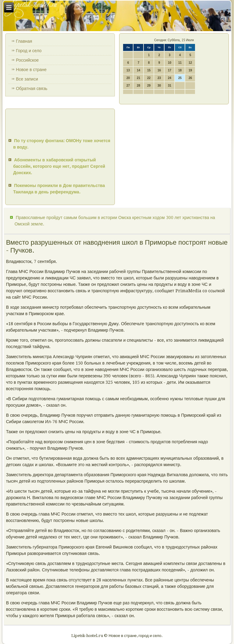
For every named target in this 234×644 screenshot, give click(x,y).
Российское (27, 60)
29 (149, 86)
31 (170, 86)
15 (149, 70)
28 (138, 86)
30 (159, 86)
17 (170, 70)
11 (180, 63)
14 (138, 70)
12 (190, 63)
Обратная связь (32, 88)
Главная (24, 41)
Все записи (27, 79)
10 (170, 63)
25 (180, 78)
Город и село (29, 51)
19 (190, 70)
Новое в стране (31, 70)
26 (190, 78)
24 (170, 78)
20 (128, 78)
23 (159, 78)
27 (128, 86)
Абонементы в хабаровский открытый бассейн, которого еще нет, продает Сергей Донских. (59, 166)
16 (159, 70)
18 (180, 70)
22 (149, 78)
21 (138, 78)
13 (128, 70)
